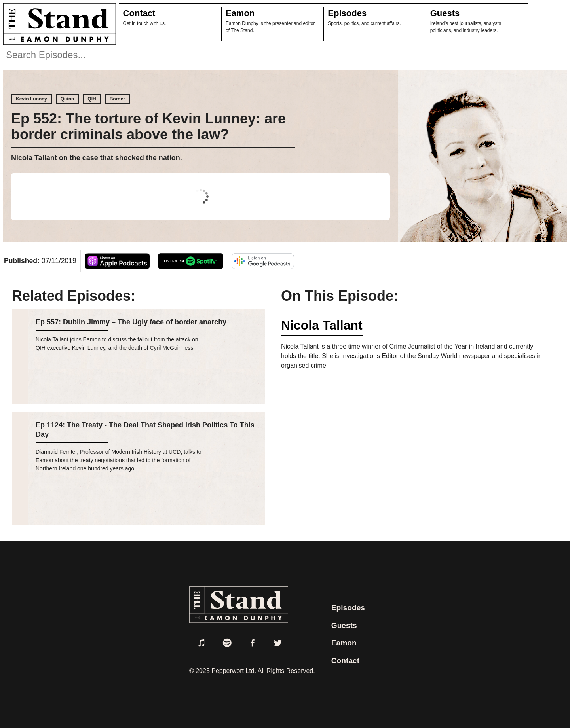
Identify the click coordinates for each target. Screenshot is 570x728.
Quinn (67, 99)
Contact (139, 13)
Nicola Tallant (322, 325)
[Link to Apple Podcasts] (202, 643)
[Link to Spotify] (227, 643)
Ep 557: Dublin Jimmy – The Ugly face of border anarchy (131, 322)
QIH (92, 99)
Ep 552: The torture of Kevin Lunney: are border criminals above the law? (148, 126)
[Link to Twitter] (278, 643)
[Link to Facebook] (253, 643)
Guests (445, 13)
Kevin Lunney (31, 99)
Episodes (347, 13)
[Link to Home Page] (58, 24)
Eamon (240, 13)
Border (117, 99)
